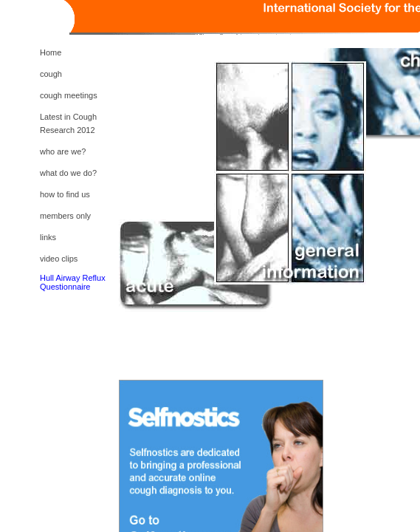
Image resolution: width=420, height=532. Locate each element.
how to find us (65, 194)
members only (65, 216)
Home (51, 52)
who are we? (63, 151)
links (48, 237)
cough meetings (69, 95)
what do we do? (68, 173)
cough (51, 74)
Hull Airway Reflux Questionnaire (73, 282)
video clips (59, 259)
